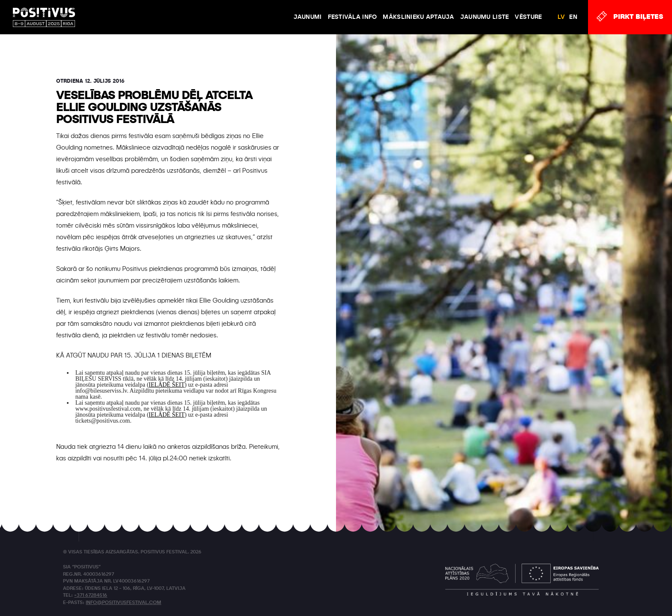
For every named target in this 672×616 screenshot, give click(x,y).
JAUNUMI (308, 17)
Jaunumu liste (485, 17)
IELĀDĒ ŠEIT (167, 385)
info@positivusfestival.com (123, 603)
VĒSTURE (528, 17)
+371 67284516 (91, 596)
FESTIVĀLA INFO (352, 17)
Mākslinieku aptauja (418, 17)
